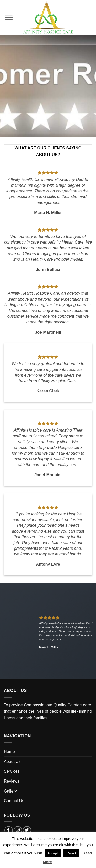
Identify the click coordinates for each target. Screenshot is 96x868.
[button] (9, 17)
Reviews (12, 781)
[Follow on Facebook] (9, 830)
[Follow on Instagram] (18, 830)
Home (9, 751)
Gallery (10, 791)
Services (12, 771)
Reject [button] (71, 853)
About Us (12, 761)
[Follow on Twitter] (27, 830)
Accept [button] (53, 853)
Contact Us (14, 801)
